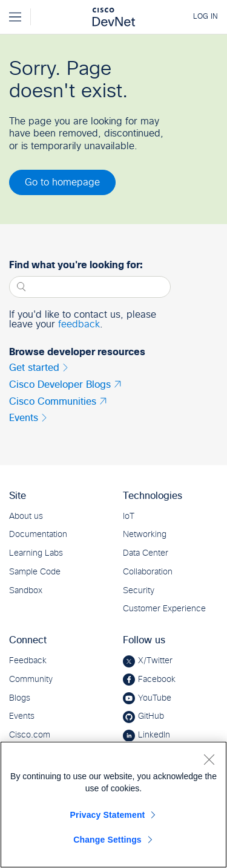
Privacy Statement (108, 815)
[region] (113, 805)
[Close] (209, 759)
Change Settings (107, 840)
